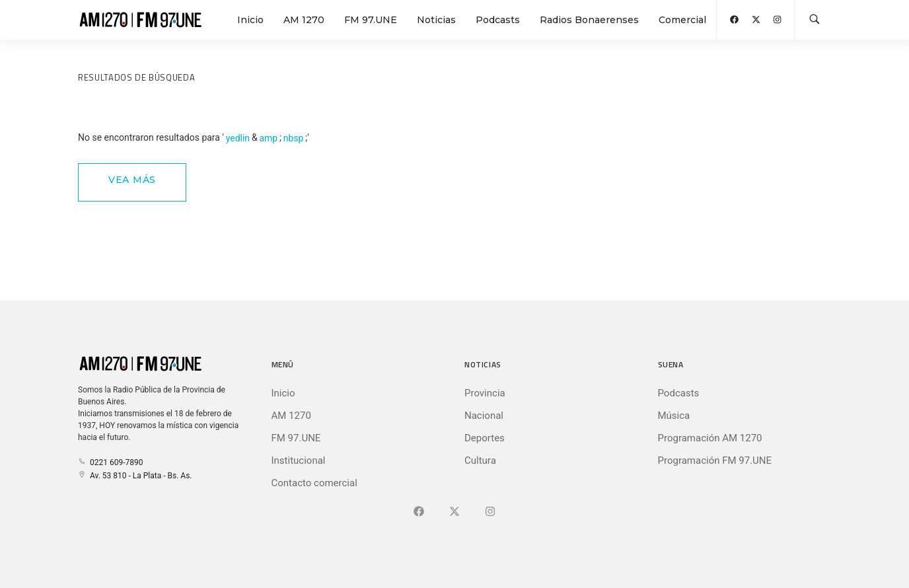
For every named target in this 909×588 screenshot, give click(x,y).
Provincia (485, 393)
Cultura (480, 460)
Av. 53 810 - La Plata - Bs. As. (135, 476)
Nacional (484, 416)
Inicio (250, 20)
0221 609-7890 (110, 462)
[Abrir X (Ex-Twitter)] (756, 19)
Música (674, 416)
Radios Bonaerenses (589, 20)
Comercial (682, 20)
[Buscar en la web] (815, 20)
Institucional (299, 460)
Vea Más (132, 180)
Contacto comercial (314, 483)
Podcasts (498, 20)
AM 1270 (304, 20)
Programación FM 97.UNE (715, 460)
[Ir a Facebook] (419, 512)
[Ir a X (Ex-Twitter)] (454, 512)
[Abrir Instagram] (777, 19)
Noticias (436, 20)
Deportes (485, 438)
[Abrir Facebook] (734, 19)
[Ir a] (490, 512)
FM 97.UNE (371, 20)
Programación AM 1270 (710, 438)
